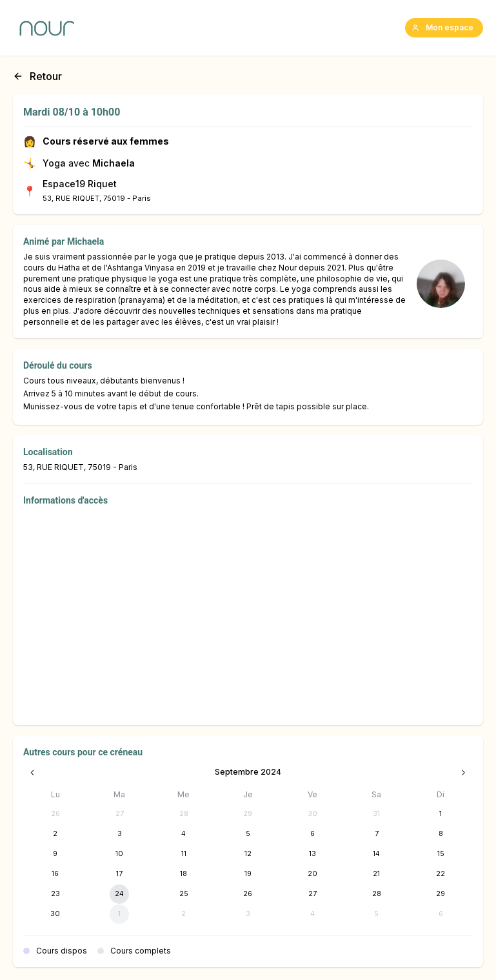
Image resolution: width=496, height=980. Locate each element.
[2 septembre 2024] (55, 834)
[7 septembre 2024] (377, 834)
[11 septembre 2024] (184, 854)
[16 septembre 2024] (55, 874)
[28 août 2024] (184, 814)
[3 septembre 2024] (119, 834)
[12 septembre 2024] (248, 854)
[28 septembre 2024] (377, 894)
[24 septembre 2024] (119, 894)
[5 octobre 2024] (377, 914)
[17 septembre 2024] (119, 874)
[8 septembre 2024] (441, 834)
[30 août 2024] (312, 814)
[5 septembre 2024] (248, 834)
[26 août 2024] (55, 814)
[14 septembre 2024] (377, 854)
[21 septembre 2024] (377, 874)
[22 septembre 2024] (441, 874)
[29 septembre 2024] (441, 894)
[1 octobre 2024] (119, 914)
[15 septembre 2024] (441, 854)
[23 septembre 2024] (55, 894)
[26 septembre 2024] (248, 894)
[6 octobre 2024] (441, 914)
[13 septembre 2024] (312, 854)
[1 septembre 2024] (441, 814)
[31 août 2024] (377, 814)
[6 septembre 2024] (312, 834)
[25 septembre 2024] (184, 894)
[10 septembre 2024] (119, 854)
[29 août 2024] (248, 814)
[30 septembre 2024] (55, 914)
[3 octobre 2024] (248, 914)
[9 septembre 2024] (55, 854)
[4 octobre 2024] (312, 914)
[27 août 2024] (119, 814)
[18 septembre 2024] (184, 874)
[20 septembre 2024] (312, 874)
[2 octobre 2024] (184, 914)
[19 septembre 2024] (248, 874)
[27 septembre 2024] (312, 894)
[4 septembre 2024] (184, 834)
